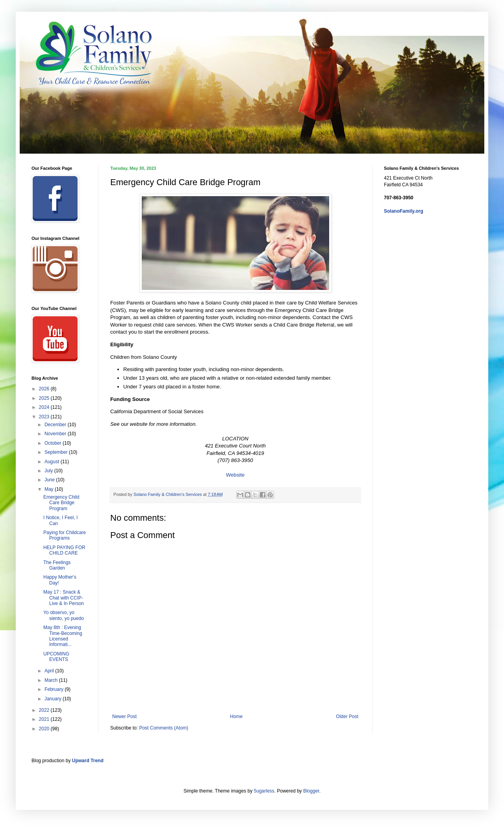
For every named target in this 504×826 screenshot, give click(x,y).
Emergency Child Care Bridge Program (61, 503)
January (54, 699)
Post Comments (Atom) (164, 728)
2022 (45, 710)
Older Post (347, 716)
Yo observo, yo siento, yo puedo (64, 615)
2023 (45, 417)
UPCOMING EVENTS (56, 657)
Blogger (311, 791)
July (49, 471)
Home (236, 716)
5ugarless (264, 791)
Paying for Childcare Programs (65, 535)
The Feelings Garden (57, 565)
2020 (45, 729)
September (57, 452)
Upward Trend (88, 761)
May (50, 489)
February (55, 689)
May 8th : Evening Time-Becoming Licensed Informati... (63, 636)
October (54, 443)
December (56, 425)
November (56, 434)
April (50, 671)
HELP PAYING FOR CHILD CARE (64, 550)
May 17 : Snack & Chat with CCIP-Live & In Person (64, 598)
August (53, 462)
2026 (45, 389)
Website (235, 475)
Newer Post (124, 716)
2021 (45, 719)
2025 (45, 398)
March (52, 680)
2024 (45, 407)
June (50, 480)
